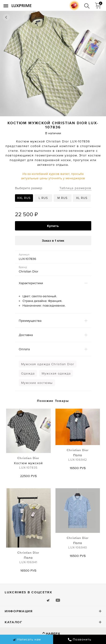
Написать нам (27, 640)
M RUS (62, 198)
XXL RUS (24, 198)
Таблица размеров (75, 188)
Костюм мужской (28, 463)
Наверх (53, 633)
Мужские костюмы (37, 383)
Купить (53, 226)
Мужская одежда (56, 373)
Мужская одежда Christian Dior (48, 364)
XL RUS (82, 198)
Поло (78, 455)
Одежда (28, 373)
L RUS (43, 198)
